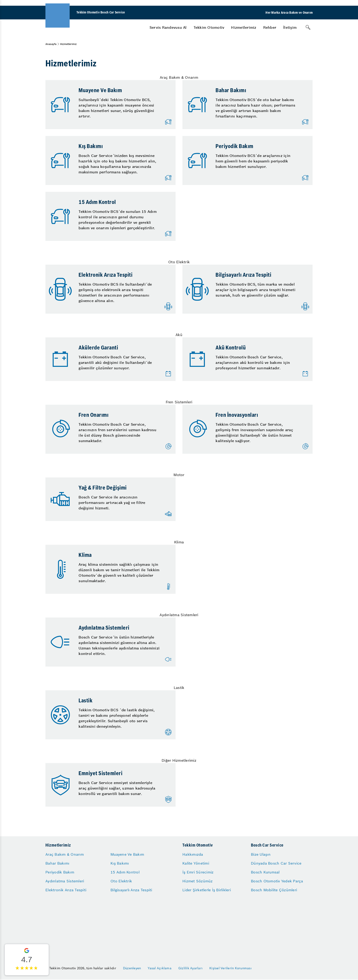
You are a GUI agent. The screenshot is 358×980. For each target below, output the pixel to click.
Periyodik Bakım (60, 872)
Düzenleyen (132, 968)
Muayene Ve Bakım (127, 854)
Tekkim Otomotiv (209, 27)
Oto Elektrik (121, 881)
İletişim (290, 27)
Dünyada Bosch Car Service (276, 863)
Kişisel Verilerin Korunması (230, 968)
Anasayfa (51, 44)
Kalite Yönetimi (196, 863)
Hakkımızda (193, 854)
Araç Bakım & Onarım (65, 854)
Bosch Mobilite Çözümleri (274, 890)
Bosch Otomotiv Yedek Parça (277, 881)
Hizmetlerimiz (244, 27)
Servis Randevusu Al (168, 27)
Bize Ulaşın (261, 854)
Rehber (270, 27)
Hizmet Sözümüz (198, 881)
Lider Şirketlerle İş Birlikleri (207, 890)
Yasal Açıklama (160, 968)
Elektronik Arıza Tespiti (66, 890)
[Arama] (308, 27)
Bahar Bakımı (57, 863)
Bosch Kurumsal (265, 872)
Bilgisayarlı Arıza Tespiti (131, 890)
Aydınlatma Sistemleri (65, 881)
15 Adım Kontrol (125, 872)
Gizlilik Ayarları (190, 968)
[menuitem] (168, 27)
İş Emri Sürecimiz (198, 872)
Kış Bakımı (120, 863)
